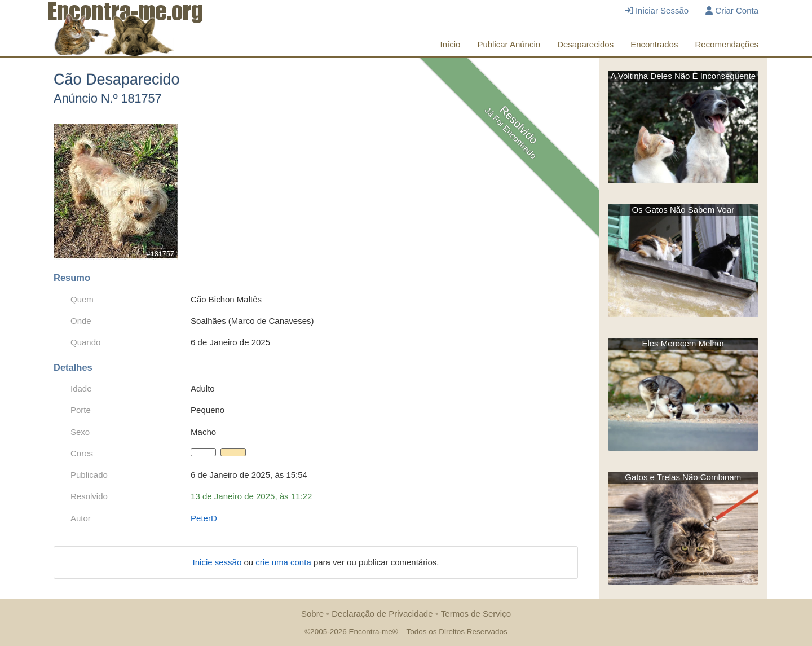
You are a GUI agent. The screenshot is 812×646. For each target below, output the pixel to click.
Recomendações (727, 44)
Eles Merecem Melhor (683, 343)
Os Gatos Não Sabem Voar (683, 210)
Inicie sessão (219, 562)
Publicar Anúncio (509, 44)
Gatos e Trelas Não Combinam (683, 477)
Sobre (312, 614)
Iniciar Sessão (657, 10)
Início (451, 44)
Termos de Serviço (476, 614)
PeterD (204, 518)
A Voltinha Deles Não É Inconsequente (683, 76)
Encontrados (654, 44)
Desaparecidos (585, 44)
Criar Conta (732, 10)
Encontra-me (370, 632)
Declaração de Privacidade (382, 614)
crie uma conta (284, 562)
